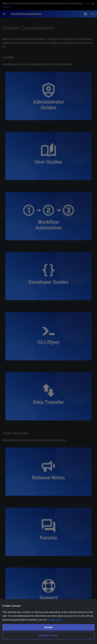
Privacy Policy (55, 620)
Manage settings (49, 635)
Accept (49, 627)
